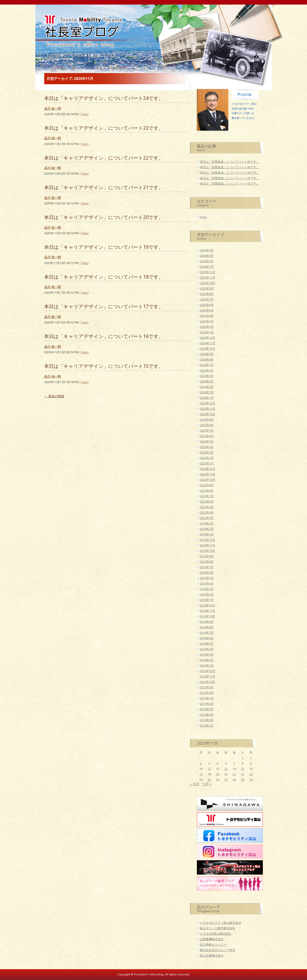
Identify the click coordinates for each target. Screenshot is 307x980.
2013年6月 (207, 704)
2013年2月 (207, 725)
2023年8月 (207, 425)
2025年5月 (207, 310)
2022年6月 (207, 501)
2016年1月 (207, 534)
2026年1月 (207, 267)
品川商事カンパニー (213, 944)
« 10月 (195, 784)
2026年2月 (207, 261)
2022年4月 (207, 512)
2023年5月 (207, 441)
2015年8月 (207, 562)
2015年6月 (207, 573)
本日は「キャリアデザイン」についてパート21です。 (104, 187)
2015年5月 (207, 578)
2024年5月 (207, 376)
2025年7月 (207, 299)
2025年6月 (207, 305)
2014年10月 (208, 616)
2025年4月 (207, 316)
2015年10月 (208, 551)
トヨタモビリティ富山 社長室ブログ (81, 33)
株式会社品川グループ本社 (218, 950)
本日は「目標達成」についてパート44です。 (230, 173)
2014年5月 (207, 644)
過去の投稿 (54, 396)
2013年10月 (208, 682)
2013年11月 (208, 676)
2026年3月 (207, 256)
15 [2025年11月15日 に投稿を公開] (243, 769)
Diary (85, 114)
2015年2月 (207, 594)
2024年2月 (207, 392)
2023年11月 (208, 409)
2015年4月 (207, 583)
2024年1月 (207, 398)
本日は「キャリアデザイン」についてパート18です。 (104, 277)
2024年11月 (208, 343)
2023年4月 (207, 447)
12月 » (207, 784)
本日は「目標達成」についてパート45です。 (230, 167)
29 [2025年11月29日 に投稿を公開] (243, 780)
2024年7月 (207, 365)
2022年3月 (207, 518)
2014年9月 (207, 622)
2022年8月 (207, 491)
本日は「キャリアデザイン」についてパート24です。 (104, 98)
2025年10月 (208, 283)
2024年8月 (207, 359)
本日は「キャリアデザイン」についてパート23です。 (104, 128)
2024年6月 (207, 370)
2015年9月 (207, 556)
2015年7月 (207, 567)
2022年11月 (208, 474)
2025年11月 (208, 277)
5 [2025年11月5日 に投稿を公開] (218, 763)
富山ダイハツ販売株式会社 (218, 928)
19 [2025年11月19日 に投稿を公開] (218, 774)
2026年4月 (207, 250)
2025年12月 (208, 272)
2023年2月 (207, 458)
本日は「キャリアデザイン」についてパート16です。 (104, 336)
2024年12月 (208, 338)
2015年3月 (207, 589)
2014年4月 (207, 649)
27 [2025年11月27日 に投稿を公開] (226, 780)
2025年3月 (207, 321)
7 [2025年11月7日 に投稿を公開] (234, 763)
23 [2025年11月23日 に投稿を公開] (251, 774)
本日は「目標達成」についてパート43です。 (230, 178)
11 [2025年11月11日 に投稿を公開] (209, 769)
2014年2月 (207, 660)
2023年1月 (207, 463)
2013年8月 (207, 693)
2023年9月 (207, 420)
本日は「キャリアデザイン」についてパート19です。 (104, 247)
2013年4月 (207, 715)
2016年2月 (207, 529)
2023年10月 (208, 414)
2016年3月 (207, 523)
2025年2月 (207, 327)
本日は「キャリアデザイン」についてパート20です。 (104, 217)
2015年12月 (208, 540)
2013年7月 (207, 698)
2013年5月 (207, 709)
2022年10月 (208, 480)
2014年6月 (207, 638)
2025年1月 (207, 332)
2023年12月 (208, 403)
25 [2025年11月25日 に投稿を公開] (209, 780)
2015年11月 (208, 545)
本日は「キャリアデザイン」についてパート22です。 (104, 158)
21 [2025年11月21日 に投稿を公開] (234, 774)
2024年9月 (207, 354)
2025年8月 (207, 294)
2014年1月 (207, 665)
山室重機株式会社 (212, 939)
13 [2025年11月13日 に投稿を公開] (226, 769)
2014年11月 (208, 611)
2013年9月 (207, 687)
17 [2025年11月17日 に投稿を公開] (201, 774)
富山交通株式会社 (212, 955)
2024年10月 (208, 349)
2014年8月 (207, 627)
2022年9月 (207, 485)
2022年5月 (207, 507)
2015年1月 (207, 600)
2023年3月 (207, 452)
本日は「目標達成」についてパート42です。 (230, 183)
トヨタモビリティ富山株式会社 (221, 923)
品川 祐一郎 (53, 108)
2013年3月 (207, 720)
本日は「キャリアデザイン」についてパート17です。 (104, 306)
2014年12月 (208, 605)
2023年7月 (207, 430)
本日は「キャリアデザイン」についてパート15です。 (104, 366)
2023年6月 (207, 436)
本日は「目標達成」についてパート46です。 (230, 162)
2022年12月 (208, 469)
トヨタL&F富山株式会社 (216, 934)
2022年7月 (207, 496)
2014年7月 (207, 633)
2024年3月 (207, 387)
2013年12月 (208, 671)
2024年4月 (207, 381)
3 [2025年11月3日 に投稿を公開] (201, 763)
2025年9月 (207, 288)
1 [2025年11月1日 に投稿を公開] (242, 758)
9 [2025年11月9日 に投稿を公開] (251, 763)
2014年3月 (207, 654)
